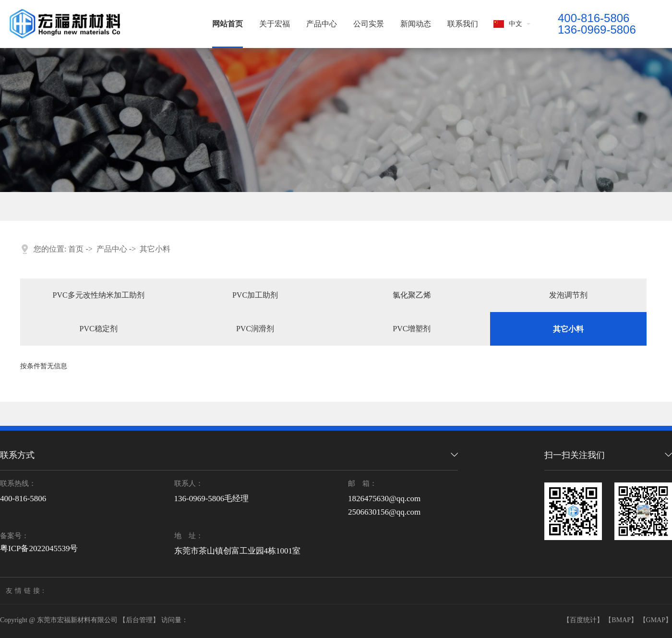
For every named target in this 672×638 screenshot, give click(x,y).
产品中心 (322, 24)
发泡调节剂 (568, 295)
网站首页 (228, 24)
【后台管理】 (139, 620)
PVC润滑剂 (255, 329)
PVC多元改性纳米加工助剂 (99, 295)
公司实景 (369, 24)
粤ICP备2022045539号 (39, 548)
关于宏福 (275, 24)
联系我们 (463, 24)
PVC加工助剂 (255, 295)
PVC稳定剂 (99, 329)
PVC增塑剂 (412, 329)
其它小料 (155, 249)
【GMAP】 (656, 620)
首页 (76, 249)
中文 (508, 24)
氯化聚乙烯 (412, 295)
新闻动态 (416, 24)
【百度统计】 (583, 620)
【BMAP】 (621, 620)
